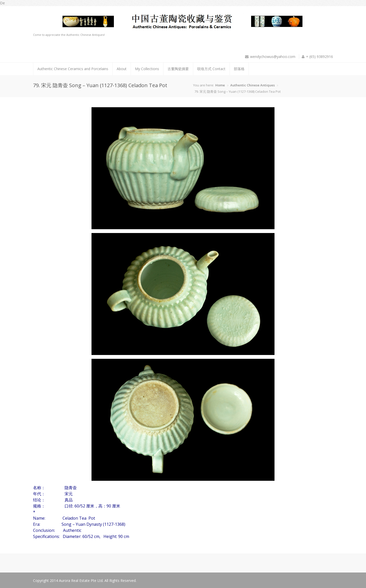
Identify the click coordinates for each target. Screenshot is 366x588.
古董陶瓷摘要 (178, 69)
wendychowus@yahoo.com (273, 57)
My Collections (147, 69)
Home (220, 85)
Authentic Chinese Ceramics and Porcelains (73, 69)
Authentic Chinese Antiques (253, 85)
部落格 (239, 69)
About (122, 69)
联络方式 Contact (211, 69)
